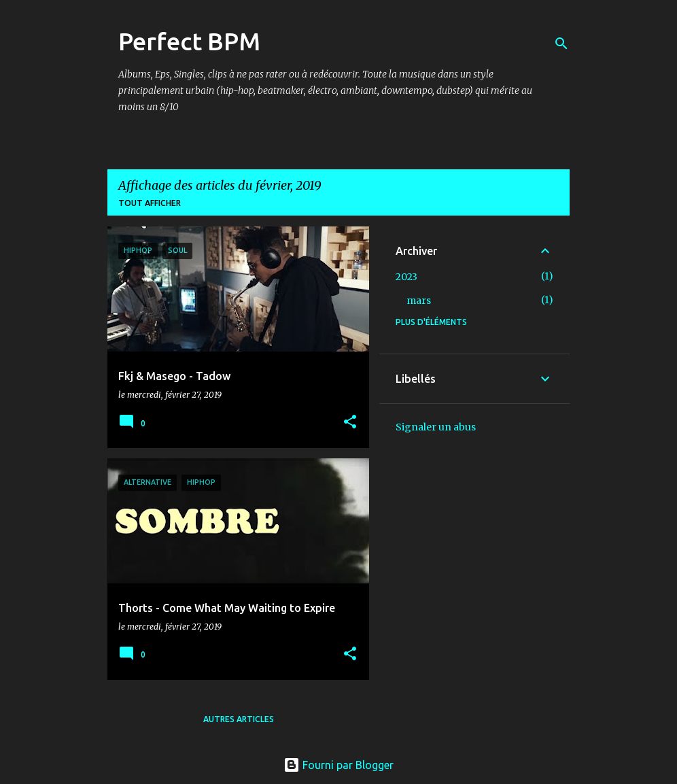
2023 (406, 277)
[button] (350, 423)
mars (419, 301)
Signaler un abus (436, 427)
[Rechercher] (561, 44)
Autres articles (239, 719)
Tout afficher (150, 203)
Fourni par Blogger (338, 765)
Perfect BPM (189, 41)
